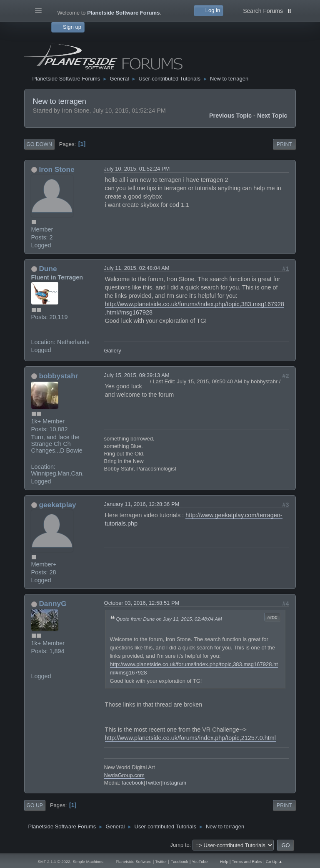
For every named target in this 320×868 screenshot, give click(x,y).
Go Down (39, 144)
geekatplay (57, 505)
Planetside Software (134, 862)
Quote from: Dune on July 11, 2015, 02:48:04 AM (169, 619)
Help (224, 862)
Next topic (272, 116)
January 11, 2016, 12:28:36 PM (142, 504)
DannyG (52, 604)
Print (284, 144)
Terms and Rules (247, 862)
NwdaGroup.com (124, 775)
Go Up (35, 805)
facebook (133, 783)
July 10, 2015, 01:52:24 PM (137, 169)
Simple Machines (88, 862)
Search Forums (267, 10)
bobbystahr (58, 376)
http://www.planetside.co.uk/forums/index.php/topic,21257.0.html (190, 738)
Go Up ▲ (274, 862)
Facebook (179, 862)
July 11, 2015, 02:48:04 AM (137, 268)
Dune (48, 269)
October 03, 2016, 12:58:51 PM (142, 603)
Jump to (180, 845)
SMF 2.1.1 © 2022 (54, 862)
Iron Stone (56, 169)
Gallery (113, 351)
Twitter (153, 783)
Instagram (175, 783)
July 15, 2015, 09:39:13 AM (137, 375)
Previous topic (230, 116)
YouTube (200, 862)
